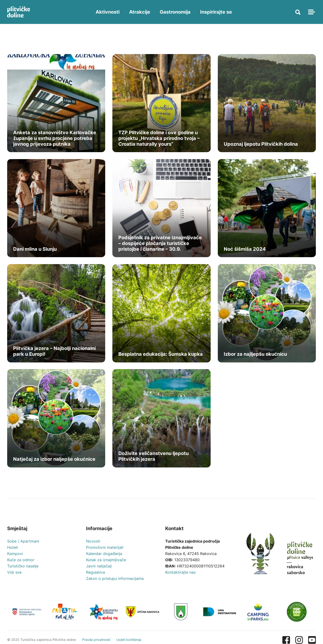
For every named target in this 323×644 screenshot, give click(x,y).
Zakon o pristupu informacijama (115, 580)
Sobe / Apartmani (23, 542)
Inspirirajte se (216, 12)
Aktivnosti (108, 12)
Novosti (93, 542)
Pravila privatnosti (96, 635)
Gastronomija (176, 12)
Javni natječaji (99, 567)
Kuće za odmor (21, 561)
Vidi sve (14, 573)
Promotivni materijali (105, 549)
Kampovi (15, 555)
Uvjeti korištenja (130, 635)
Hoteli (13, 549)
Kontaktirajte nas (180, 573)
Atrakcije (140, 12)
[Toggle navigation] (311, 12)
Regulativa (96, 573)
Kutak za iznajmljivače (106, 561)
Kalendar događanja (104, 555)
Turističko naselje (23, 567)
